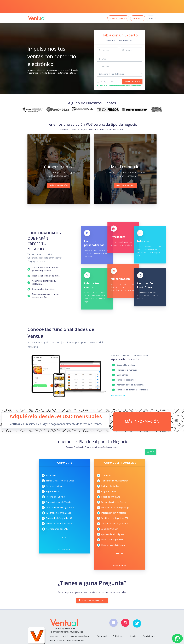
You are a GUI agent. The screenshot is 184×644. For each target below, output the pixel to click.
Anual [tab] (151, 451)
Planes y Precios (118, 18)
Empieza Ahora (132, 81)
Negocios (138, 18)
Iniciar (64, 536)
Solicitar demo (64, 548)
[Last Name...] (134, 50)
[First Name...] (110, 50)
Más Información (59, 186)
